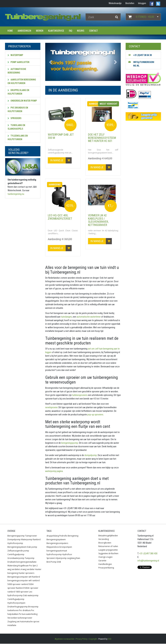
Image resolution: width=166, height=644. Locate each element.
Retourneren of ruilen (108, 547)
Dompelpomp (14, 540)
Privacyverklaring (106, 568)
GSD (110, 639)
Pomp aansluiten (18, 62)
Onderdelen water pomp (22, 101)
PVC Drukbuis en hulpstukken (18, 109)
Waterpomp (15, 55)
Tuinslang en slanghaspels (16, 127)
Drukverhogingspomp (18, 607)
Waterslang (13, 566)
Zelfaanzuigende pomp (18, 551)
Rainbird (37, 540)
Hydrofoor (67, 555)
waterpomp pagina (54, 471)
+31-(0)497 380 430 (148, 554)
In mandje (61, 161)
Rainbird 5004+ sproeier (27, 588)
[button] (51, 62)
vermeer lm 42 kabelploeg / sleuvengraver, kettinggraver (98, 220)
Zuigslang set (14, 622)
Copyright (93, 639)
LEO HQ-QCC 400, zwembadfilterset (60, 217)
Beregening (73, 536)
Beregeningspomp (16, 536)
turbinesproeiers (80, 395)
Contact (94, 30)
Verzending (104, 539)
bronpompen (66, 547)
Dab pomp (32, 547)
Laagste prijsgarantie (108, 550)
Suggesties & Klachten (108, 554)
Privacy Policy (81, 639)
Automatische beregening (17, 71)
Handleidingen (105, 564)
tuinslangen (66, 317)
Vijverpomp (61, 558)
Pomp (54, 562)
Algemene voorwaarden (64, 639)
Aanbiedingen (24, 30)
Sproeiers (15, 118)
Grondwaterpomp (16, 558)
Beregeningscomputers (57, 544)
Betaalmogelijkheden (108, 536)
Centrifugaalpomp (16, 555)
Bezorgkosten (105, 543)
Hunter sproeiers (26, 573)
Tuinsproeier (31, 536)
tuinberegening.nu (16, 194)
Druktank (12, 562)
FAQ (71, 30)
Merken (40, 30)
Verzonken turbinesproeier (20, 618)
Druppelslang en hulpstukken (18, 92)
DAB (59, 562)
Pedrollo (63, 536)
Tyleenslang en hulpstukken (18, 138)
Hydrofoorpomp (15, 544)
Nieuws (81, 30)
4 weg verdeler (28, 570)
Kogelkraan (24, 566)
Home (10, 30)
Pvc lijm (33, 566)
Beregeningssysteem (17, 547)
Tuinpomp (30, 558)
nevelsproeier (51, 408)
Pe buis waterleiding (28, 614)
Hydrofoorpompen (16, 603)
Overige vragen (105, 557)
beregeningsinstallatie (26, 562)
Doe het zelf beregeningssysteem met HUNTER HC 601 (102, 138)
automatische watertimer (88, 317)
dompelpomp (90, 455)
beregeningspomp (69, 443)
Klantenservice (56, 30)
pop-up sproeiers (95, 415)
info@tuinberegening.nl (148, 561)
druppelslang (53, 536)
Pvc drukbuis (25, 611)
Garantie (102, 561)
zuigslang (71, 558)
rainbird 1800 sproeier (18, 592)
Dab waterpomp (31, 596)
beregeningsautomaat (57, 551)
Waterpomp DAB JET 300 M (61, 136)
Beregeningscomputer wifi (20, 577)
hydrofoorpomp (54, 555)
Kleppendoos (53, 547)
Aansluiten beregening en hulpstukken (22, 81)
